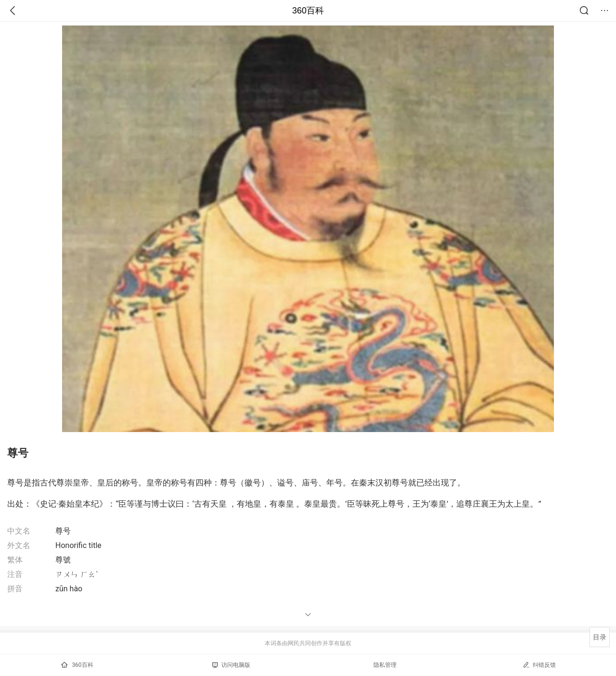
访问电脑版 (231, 665)
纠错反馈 (539, 665)
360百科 (308, 11)
